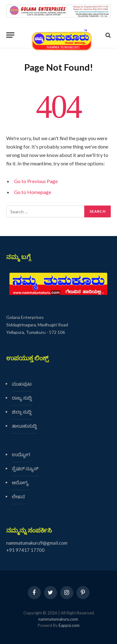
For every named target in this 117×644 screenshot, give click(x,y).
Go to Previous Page (36, 181)
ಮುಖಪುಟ (22, 384)
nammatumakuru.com (58, 619)
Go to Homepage (33, 192)
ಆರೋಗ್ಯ (20, 482)
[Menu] (10, 35)
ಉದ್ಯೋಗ (21, 454)
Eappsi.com (69, 625)
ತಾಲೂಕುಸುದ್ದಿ (24, 426)
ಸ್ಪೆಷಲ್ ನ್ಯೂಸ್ (25, 468)
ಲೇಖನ (18, 496)
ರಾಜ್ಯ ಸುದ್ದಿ (22, 398)
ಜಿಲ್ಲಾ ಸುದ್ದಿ (22, 412)
